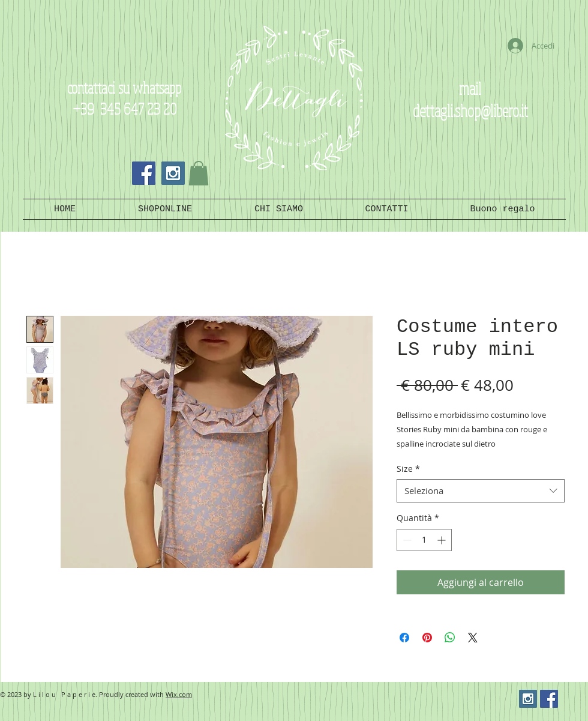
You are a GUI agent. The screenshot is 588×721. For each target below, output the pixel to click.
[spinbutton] (424, 540)
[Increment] (442, 540)
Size (408, 469)
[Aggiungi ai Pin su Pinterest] (427, 638)
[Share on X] (473, 638)
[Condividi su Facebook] (404, 638)
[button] (199, 173)
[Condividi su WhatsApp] (450, 638)
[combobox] (481, 491)
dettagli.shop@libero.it (470, 110)
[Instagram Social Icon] (173, 173)
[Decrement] (406, 540)
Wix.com (179, 694)
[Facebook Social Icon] (144, 173)
